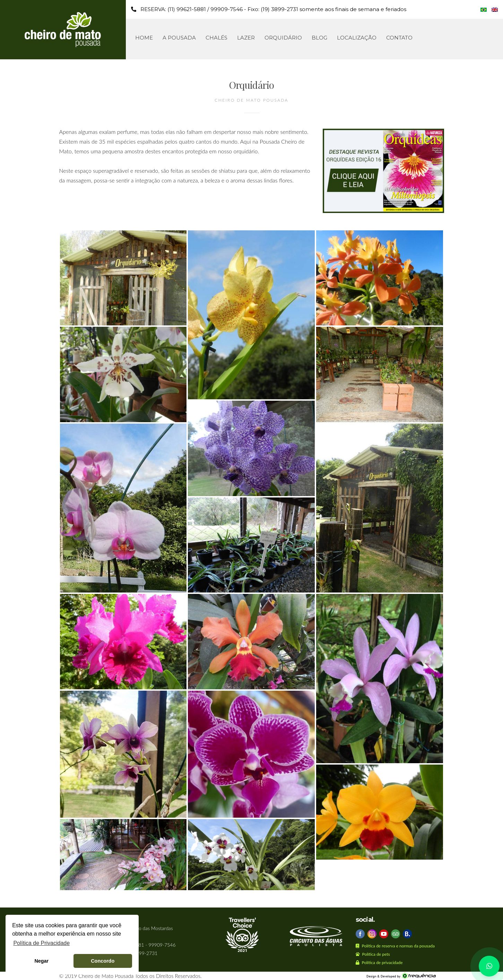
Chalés (216, 38)
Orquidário (283, 38)
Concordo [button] (103, 961)
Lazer (246, 38)
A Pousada (179, 38)
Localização (357, 38)
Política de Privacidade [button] (41, 943)
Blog (319, 38)
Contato (399, 38)
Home (144, 38)
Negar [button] (41, 961)
